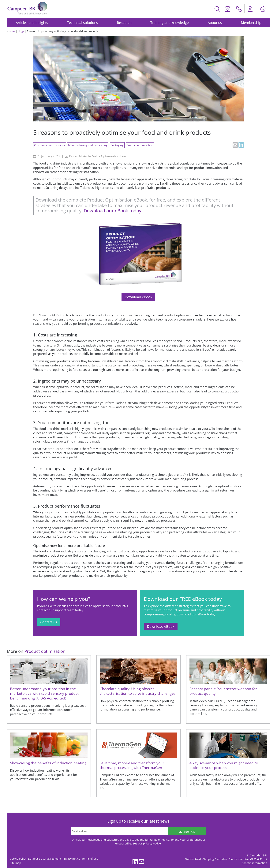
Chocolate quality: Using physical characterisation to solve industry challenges (138, 691)
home (12, 31)
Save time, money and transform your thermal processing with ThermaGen (132, 765)
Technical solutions (82, 23)
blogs (21, 31)
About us (215, 23)
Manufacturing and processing (88, 145)
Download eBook (138, 297)
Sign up (187, 831)
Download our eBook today (112, 211)
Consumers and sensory (50, 145)
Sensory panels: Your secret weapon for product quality (223, 691)
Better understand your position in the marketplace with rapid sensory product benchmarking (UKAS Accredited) (44, 693)
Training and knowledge (170, 23)
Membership (251, 23)
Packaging (117, 145)
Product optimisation (140, 145)
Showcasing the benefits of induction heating (48, 763)
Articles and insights (32, 23)
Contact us (49, 622)
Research (124, 23)
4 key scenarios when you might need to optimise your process (224, 765)
